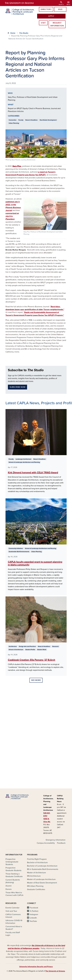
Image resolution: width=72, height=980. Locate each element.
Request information (57, 24)
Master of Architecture (36, 873)
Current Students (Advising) (13, 881)
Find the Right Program (37, 859)
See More (36, 680)
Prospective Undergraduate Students (12, 862)
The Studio (24, 33)
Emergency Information (56, 840)
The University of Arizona (55, 971)
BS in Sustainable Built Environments (43, 869)
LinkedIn (33, 918)
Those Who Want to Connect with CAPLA (14, 894)
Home (13, 33)
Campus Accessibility (46, 843)
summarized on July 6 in (12, 216)
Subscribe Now (17, 387)
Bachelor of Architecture (37, 863)
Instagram (34, 914)
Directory (46, 9)
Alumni (9, 886)
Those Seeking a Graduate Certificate (14, 875)
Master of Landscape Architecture (41, 879)
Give (60, 9)
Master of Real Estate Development (42, 883)
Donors (9, 889)
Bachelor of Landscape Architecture (42, 866)
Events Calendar (12, 908)
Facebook (34, 908)
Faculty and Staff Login (13, 934)
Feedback (61, 843)
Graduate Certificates (36, 889)
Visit (43, 23)
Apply (51, 16)
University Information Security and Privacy (36, 967)
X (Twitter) (34, 911)
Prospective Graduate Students (13, 869)
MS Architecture (34, 876)
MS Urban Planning (35, 886)
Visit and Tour (11, 911)
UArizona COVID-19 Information (14, 922)
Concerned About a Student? (14, 928)
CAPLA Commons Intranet (13, 916)
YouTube (33, 921)
